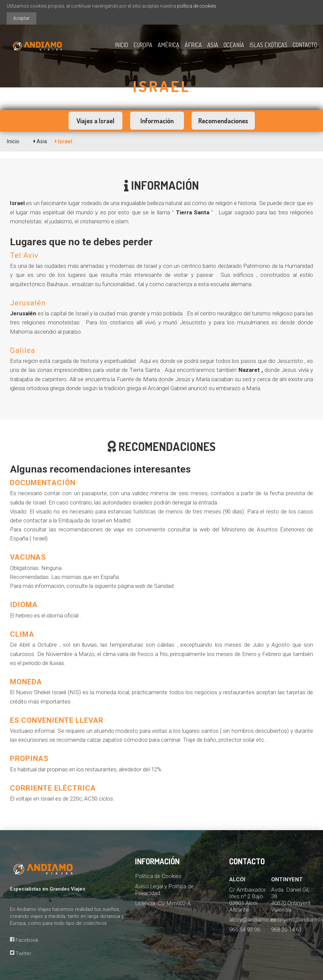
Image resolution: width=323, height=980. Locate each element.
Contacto (305, 45)
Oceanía (234, 45)
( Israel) (39, 538)
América (168, 45)
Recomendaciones (223, 121)
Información (157, 121)
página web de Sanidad (146, 586)
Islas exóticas (268, 45)
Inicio (121, 45)
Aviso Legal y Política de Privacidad (164, 890)
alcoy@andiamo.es (253, 920)
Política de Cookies (158, 876)
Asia (213, 45)
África (193, 45)
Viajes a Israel (95, 121)
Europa (143, 45)
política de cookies (197, 6)
